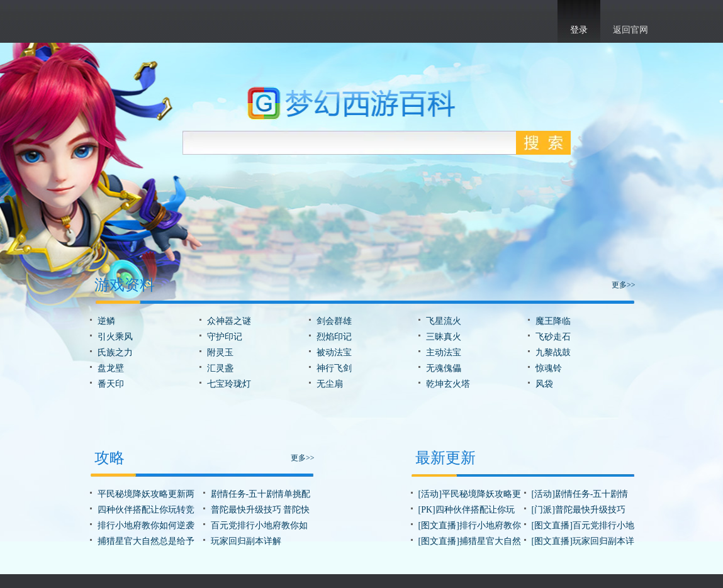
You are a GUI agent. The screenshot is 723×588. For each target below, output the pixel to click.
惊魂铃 (549, 368)
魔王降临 (553, 321)
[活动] (430, 494)
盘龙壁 (111, 368)
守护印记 (225, 337)
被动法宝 (334, 352)
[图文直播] (439, 525)
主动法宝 (444, 352)
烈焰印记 (334, 337)
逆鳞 (106, 321)
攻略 (109, 458)
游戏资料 (125, 285)
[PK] (427, 510)
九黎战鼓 (553, 352)
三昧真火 (444, 337)
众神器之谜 (229, 321)
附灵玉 (220, 352)
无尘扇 (330, 384)
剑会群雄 (334, 321)
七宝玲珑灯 (229, 384)
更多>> (624, 285)
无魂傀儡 (444, 368)
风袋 (544, 384)
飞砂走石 (553, 337)
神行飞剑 (334, 368)
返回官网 (631, 30)
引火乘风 (115, 337)
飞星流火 (444, 321)
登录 (579, 30)
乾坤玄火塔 (448, 384)
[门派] (543, 510)
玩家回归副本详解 (246, 541)
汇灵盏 (220, 368)
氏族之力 (115, 352)
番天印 (111, 384)
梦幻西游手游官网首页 (110, 19)
